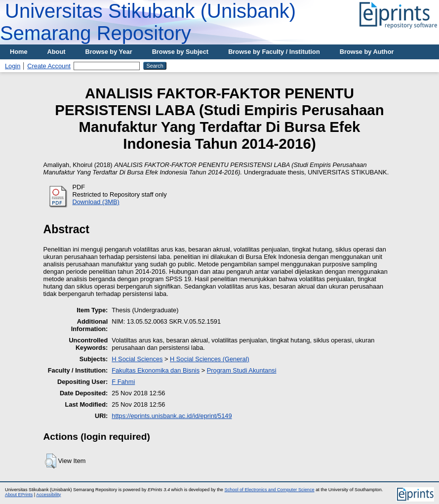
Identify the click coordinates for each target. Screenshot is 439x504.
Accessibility (48, 495)
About (57, 52)
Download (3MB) (96, 202)
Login (13, 66)
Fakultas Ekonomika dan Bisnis (156, 370)
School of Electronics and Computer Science (270, 490)
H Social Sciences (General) (210, 359)
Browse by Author (367, 52)
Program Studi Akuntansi (242, 370)
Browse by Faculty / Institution (274, 52)
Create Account (49, 66)
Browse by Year (109, 52)
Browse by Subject (180, 52)
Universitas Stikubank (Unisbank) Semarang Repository (148, 22)
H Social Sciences (137, 359)
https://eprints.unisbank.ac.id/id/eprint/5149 (172, 416)
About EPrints (19, 495)
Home (19, 52)
